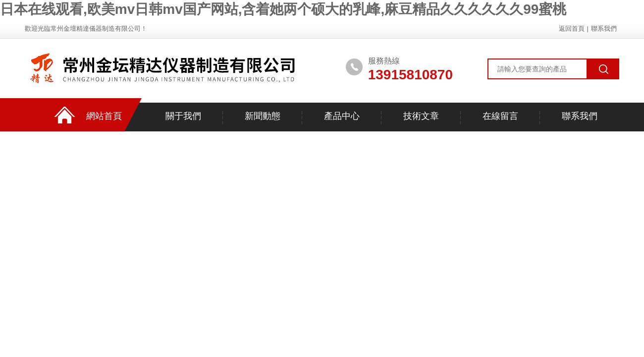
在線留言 (500, 116)
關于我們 (183, 116)
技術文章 (421, 116)
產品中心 (342, 116)
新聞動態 (263, 116)
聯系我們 (604, 29)
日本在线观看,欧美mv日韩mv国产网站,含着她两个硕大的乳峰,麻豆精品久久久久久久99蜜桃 (283, 9)
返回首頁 (572, 29)
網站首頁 (104, 116)
